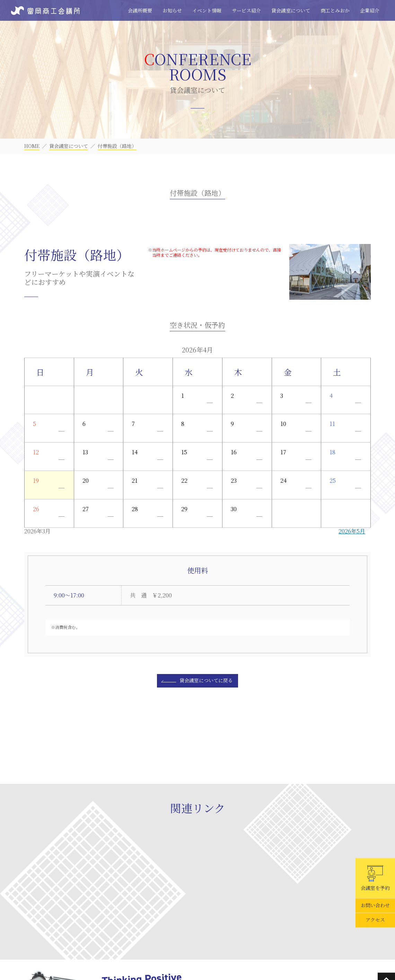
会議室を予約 (375, 878)
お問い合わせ (375, 905)
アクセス (375, 920)
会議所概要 (140, 10)
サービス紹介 (246, 10)
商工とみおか (335, 10)
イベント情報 (207, 10)
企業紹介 (370, 10)
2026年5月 (352, 531)
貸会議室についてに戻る (206, 680)
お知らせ (172, 10)
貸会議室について (291, 10)
